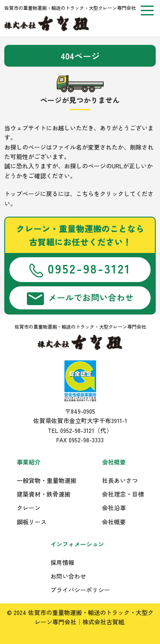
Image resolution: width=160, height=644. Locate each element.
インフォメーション (77, 544)
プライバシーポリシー (80, 590)
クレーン (29, 508)
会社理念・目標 (123, 494)
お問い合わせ (68, 576)
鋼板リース (32, 522)
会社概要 (114, 462)
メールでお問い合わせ (80, 298)
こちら (85, 194)
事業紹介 (29, 462)
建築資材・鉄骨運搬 (44, 494)
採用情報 (62, 562)
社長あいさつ (120, 480)
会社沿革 (114, 508)
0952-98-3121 (80, 269)
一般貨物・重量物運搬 (47, 480)
